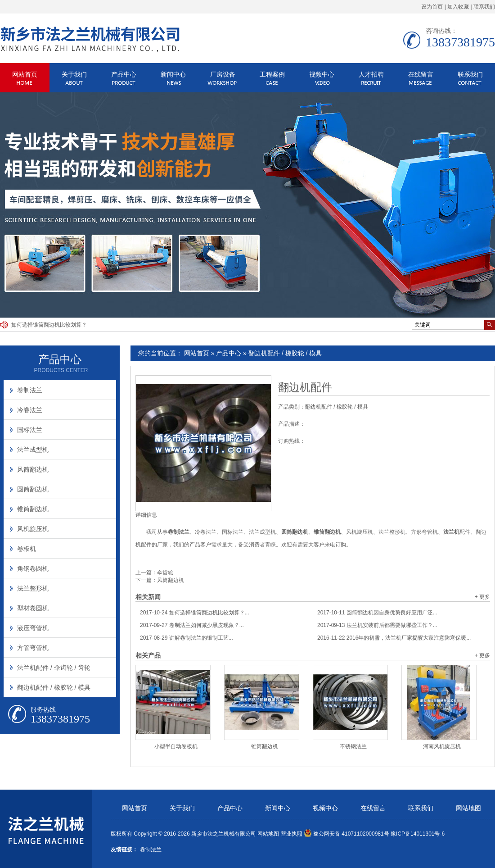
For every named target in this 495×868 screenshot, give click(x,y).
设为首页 (432, 7)
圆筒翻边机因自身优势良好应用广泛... (377, 613)
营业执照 (292, 834)
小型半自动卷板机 (176, 746)
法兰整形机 (33, 588)
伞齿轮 (165, 573)
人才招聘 (371, 74)
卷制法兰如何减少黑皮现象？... (192, 625)
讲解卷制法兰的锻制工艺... (187, 638)
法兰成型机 (33, 450)
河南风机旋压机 (442, 746)
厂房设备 (223, 74)
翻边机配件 (305, 387)
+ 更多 (482, 597)
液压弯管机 (33, 628)
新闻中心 (173, 74)
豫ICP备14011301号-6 (418, 834)
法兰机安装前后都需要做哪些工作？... (377, 625)
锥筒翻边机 (265, 746)
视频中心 (322, 74)
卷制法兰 (30, 390)
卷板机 (27, 549)
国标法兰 (30, 430)
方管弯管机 (33, 648)
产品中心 (124, 74)
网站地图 (468, 808)
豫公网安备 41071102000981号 (346, 834)
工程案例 (272, 74)
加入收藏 (458, 7)
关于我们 (74, 74)
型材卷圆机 (33, 608)
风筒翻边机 (171, 580)
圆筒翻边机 (33, 489)
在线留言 (421, 74)
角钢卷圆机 (33, 568)
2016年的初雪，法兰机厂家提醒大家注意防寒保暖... (394, 638)
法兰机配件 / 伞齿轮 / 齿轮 (54, 668)
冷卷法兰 (30, 410)
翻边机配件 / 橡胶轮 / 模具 (285, 353)
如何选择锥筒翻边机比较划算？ (49, 325)
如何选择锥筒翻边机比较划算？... (195, 613)
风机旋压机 (33, 529)
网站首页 (25, 74)
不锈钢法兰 (353, 746)
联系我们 (484, 7)
